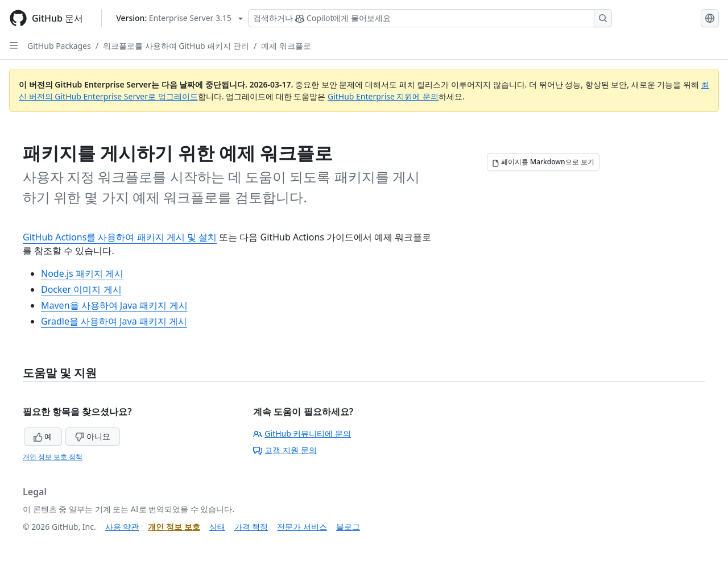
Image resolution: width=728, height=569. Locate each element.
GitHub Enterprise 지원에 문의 (383, 96)
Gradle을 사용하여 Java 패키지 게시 (114, 321)
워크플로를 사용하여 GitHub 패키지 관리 (176, 46)
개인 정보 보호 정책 (53, 457)
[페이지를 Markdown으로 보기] (543, 162)
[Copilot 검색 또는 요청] (430, 18)
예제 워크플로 (286, 46)
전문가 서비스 (302, 527)
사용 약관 (122, 527)
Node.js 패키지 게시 (82, 273)
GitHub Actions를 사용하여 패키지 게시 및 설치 (120, 237)
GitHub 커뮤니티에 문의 (302, 433)
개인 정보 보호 (174, 527)
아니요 (93, 436)
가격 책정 (251, 527)
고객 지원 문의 (285, 450)
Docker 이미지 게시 (81, 289)
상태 (217, 527)
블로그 (348, 527)
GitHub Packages (59, 46)
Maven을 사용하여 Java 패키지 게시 (114, 305)
